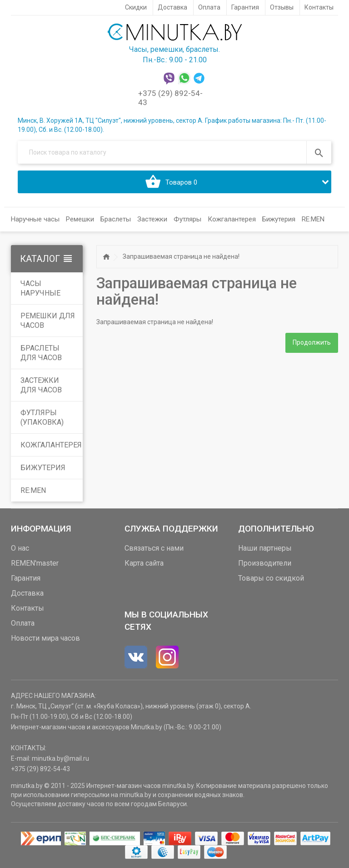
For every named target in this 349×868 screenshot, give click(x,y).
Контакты (27, 608)
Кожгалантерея (51, 445)
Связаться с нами (154, 548)
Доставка (27, 593)
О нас (20, 548)
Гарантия (26, 578)
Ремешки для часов (48, 321)
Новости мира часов (45, 638)
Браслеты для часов (41, 353)
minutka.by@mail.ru (60, 758)
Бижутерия (43, 468)
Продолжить (312, 343)
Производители (265, 563)
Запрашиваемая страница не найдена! (181, 256)
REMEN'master (35, 563)
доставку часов (81, 804)
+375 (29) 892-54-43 (40, 769)
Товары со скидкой (271, 578)
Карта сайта (144, 563)
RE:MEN (313, 219)
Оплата (23, 623)
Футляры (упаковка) (42, 417)
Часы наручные (40, 288)
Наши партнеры (265, 548)
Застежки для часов (41, 385)
